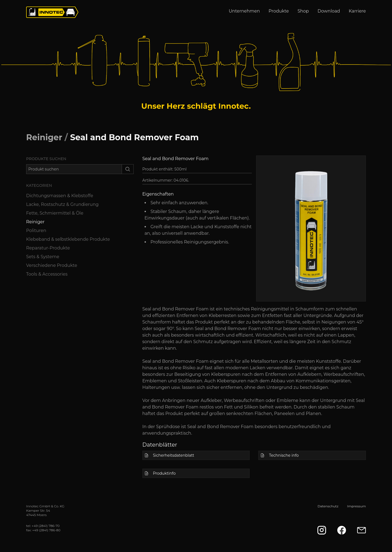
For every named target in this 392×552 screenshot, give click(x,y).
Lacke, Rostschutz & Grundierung (62, 204)
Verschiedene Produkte (52, 265)
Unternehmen (244, 11)
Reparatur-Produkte (48, 248)
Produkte (279, 11)
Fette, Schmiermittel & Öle (55, 213)
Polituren (36, 231)
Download (329, 11)
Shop (303, 11)
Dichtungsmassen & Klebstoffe (60, 196)
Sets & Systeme (43, 257)
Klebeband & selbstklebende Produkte (68, 239)
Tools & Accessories (47, 274)
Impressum (356, 506)
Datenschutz (328, 506)
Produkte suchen (46, 159)
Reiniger (44, 137)
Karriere (357, 11)
